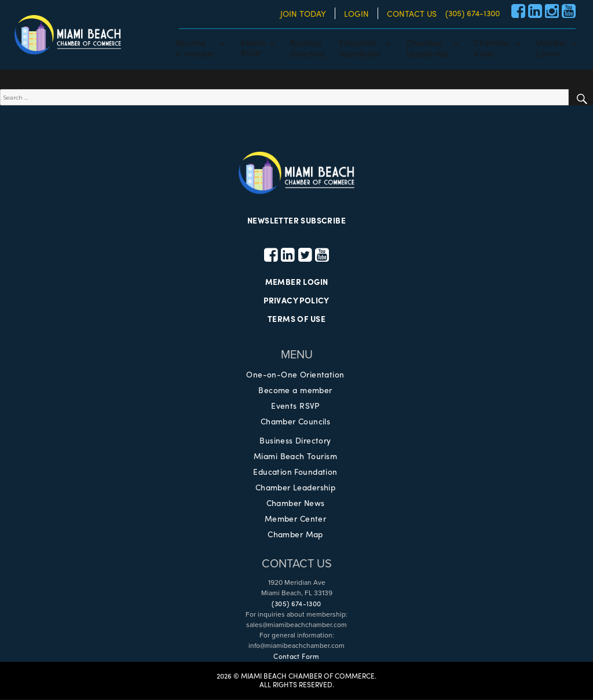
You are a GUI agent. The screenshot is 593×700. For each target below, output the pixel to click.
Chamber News (295, 503)
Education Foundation (295, 472)
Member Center (295, 519)
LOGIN (356, 13)
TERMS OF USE (296, 320)
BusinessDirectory (308, 47)
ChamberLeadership (428, 47)
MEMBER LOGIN (296, 283)
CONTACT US (412, 13)
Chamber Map (295, 534)
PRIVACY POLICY (296, 301)
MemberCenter (551, 47)
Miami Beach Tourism (296, 456)
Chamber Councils (295, 422)
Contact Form (296, 657)
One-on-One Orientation (295, 375)
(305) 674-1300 (473, 13)
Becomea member (196, 47)
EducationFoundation (360, 47)
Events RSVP (295, 406)
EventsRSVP (253, 47)
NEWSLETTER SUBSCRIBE (296, 221)
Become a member (295, 390)
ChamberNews (492, 47)
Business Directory (295, 441)
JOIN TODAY (303, 13)
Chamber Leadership (296, 488)
